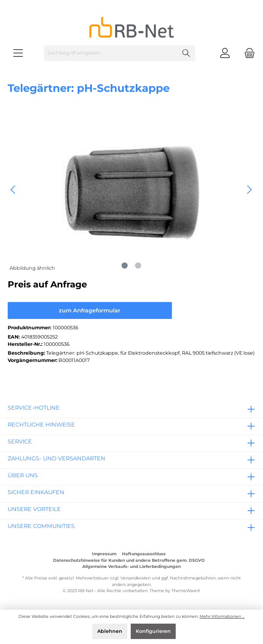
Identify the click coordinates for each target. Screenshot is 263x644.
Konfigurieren (153, 631)
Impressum (104, 554)
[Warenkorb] (247, 53)
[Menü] (18, 53)
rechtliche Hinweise (41, 425)
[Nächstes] (249, 190)
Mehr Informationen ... (222, 617)
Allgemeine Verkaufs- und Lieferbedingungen (131, 567)
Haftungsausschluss (144, 554)
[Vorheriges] (13, 190)
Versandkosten (136, 578)
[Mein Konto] (225, 53)
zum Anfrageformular (90, 310)
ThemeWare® (186, 591)
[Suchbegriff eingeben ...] (111, 53)
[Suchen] (186, 53)
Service (20, 442)
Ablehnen (110, 631)
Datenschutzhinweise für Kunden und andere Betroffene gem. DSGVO (129, 560)
